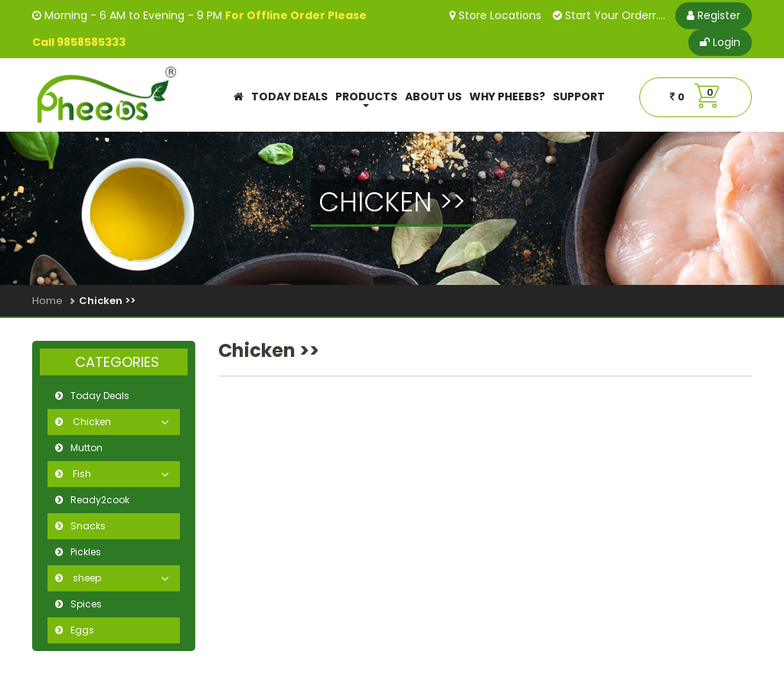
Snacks (88, 526)
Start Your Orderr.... (609, 15)
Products (366, 98)
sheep (86, 578)
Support (579, 97)
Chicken (91, 422)
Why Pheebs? (507, 97)
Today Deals (289, 97)
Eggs (82, 630)
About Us (433, 97)
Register (714, 15)
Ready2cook (100, 500)
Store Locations (495, 15)
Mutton (87, 448)
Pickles (86, 552)
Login (720, 42)
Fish (81, 474)
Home (47, 301)
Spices (86, 604)
